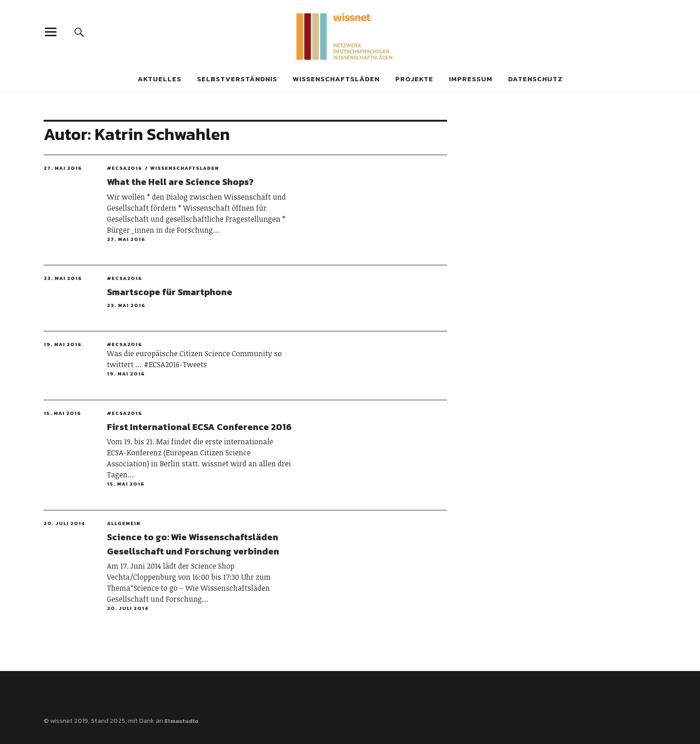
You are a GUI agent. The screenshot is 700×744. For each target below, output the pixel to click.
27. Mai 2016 (63, 168)
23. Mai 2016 (63, 278)
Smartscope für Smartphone (170, 292)
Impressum (471, 79)
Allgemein (124, 523)
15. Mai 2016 (62, 413)
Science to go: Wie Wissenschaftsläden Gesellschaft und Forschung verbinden (193, 544)
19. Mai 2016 (63, 344)
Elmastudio (182, 721)
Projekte (414, 79)
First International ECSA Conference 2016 (199, 427)
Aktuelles (160, 79)
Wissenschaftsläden (336, 79)
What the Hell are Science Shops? (180, 182)
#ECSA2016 (125, 168)
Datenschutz (535, 79)
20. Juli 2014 (64, 523)
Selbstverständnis (237, 79)
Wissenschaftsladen (185, 168)
